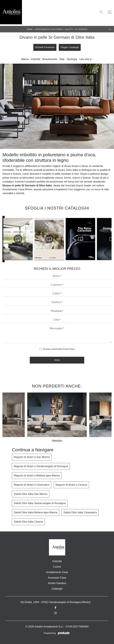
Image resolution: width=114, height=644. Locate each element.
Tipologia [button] (72, 59)
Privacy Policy (68, 349)
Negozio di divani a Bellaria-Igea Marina (37, 476)
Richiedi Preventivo (45, 47)
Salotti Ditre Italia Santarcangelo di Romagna (40, 503)
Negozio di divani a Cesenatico (32, 485)
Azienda (57, 561)
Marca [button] (25, 59)
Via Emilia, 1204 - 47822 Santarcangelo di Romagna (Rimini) (55, 602)
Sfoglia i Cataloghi (70, 47)
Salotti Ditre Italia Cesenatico (80, 512)
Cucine (57, 567)
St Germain (81, 29)
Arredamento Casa (57, 572)
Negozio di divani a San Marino (32, 457)
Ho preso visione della (59, 349)
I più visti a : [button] (86, 59)
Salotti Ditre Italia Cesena (28, 522)
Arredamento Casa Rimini (49, 29)
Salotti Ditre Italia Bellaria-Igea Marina (36, 512)
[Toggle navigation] (110, 12)
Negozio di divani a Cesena (71, 485)
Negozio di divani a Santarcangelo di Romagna (41, 466)
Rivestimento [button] (50, 59)
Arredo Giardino (57, 583)
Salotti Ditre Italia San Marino (30, 494)
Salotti (69, 29)
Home (30, 29)
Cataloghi (57, 589)
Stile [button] (62, 59)
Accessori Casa (57, 578)
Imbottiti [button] (35, 59)
